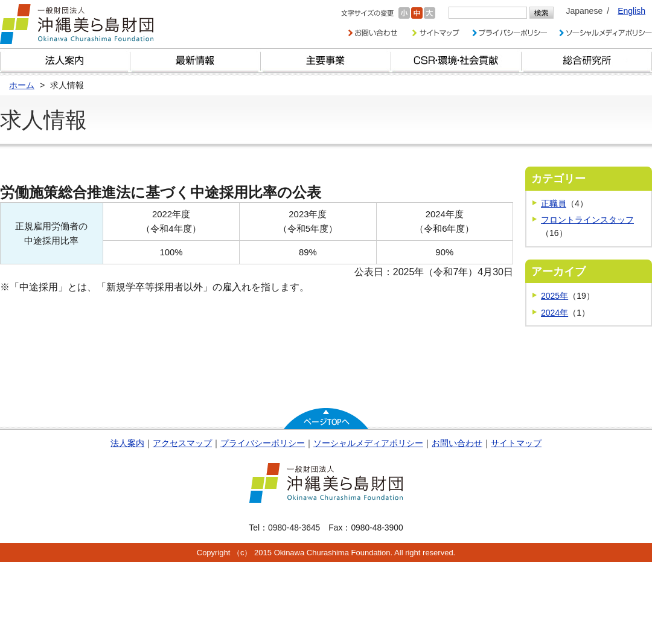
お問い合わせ (457, 443)
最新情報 (196, 61)
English (631, 11)
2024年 (555, 313)
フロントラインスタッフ (587, 220)
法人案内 (127, 443)
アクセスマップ (182, 443)
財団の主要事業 (326, 61)
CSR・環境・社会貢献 (456, 61)
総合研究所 (587, 61)
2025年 (555, 296)
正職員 (554, 203)
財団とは (65, 61)
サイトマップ (516, 443)
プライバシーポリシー (263, 443)
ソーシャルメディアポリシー (368, 443)
